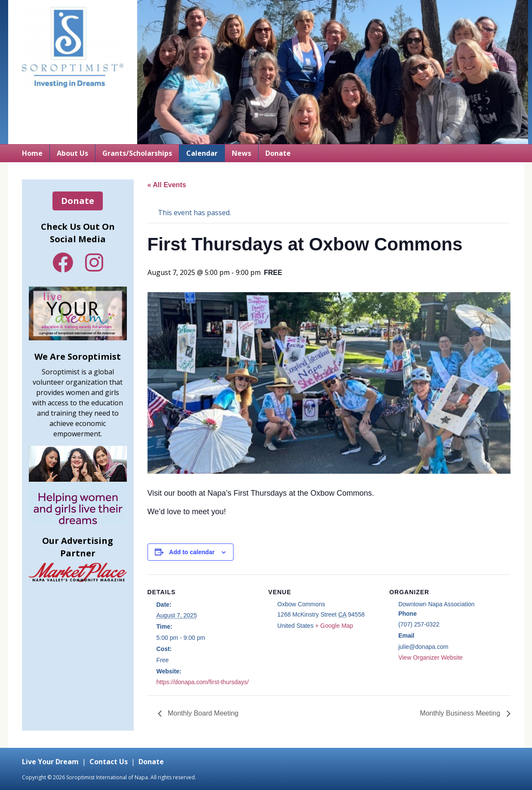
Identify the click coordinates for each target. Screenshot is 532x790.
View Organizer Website (431, 657)
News (241, 153)
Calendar (202, 153)
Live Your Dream (50, 762)
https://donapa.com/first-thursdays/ (203, 682)
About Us (72, 153)
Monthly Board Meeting (202, 713)
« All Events (167, 185)
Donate (278, 153)
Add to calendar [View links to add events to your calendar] (192, 552)
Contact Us (109, 762)
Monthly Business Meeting (461, 713)
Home (32, 153)
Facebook (63, 262)
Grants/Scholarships (137, 153)
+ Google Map (334, 626)
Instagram (94, 262)
